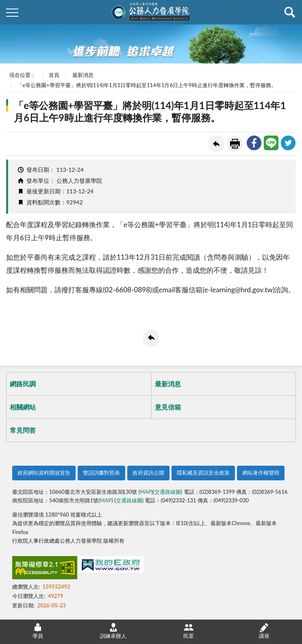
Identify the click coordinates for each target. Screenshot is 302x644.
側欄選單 (12, 13)
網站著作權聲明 (261, 473)
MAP (146, 492)
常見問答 (23, 430)
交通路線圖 (168, 492)
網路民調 (23, 384)
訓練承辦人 (113, 631)
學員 (38, 631)
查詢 (290, 12)
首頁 (54, 75)
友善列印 (235, 144)
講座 (264, 631)
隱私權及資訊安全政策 (203, 473)
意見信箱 (168, 407)
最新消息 (83, 75)
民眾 (189, 631)
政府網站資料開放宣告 (44, 473)
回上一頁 (216, 144)
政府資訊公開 (148, 473)
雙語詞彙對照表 (101, 473)
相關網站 (23, 407)
